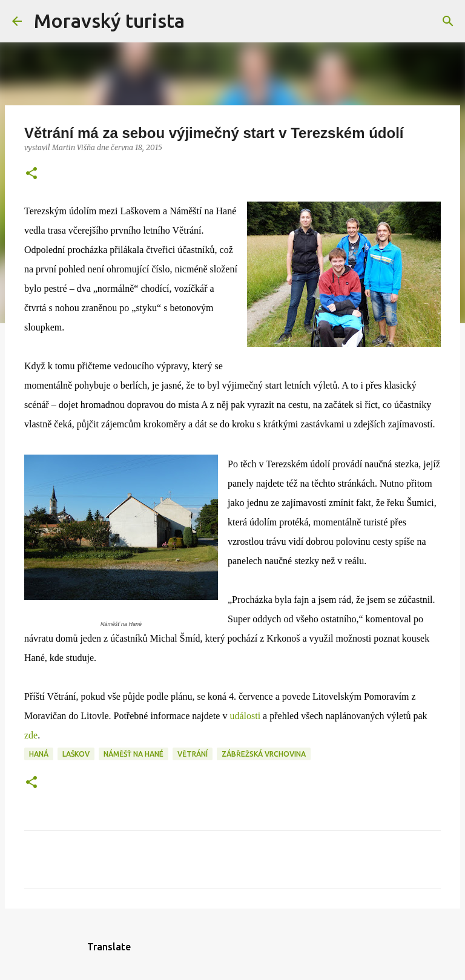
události (245, 716)
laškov (76, 754)
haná (39, 754)
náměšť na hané (134, 754)
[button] (31, 174)
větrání (193, 754)
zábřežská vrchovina (264, 754)
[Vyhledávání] (202, 21)
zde (31, 735)
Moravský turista (109, 21)
